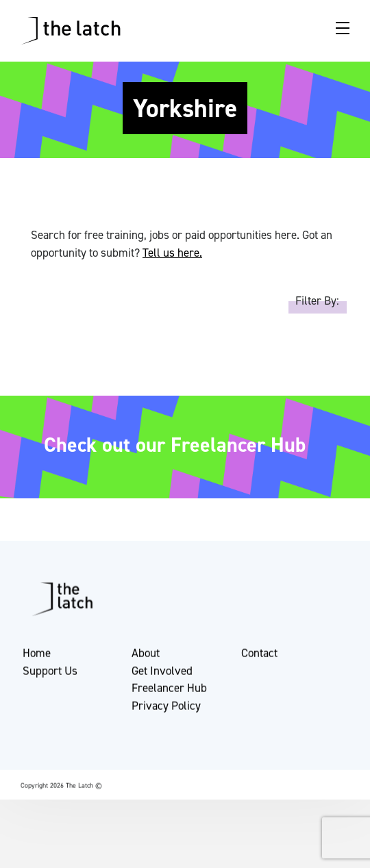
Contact (259, 656)
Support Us (50, 673)
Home (37, 656)
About (146, 656)
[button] (22, 850)
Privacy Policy (166, 708)
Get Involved (162, 673)
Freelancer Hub (169, 691)
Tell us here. (172, 253)
